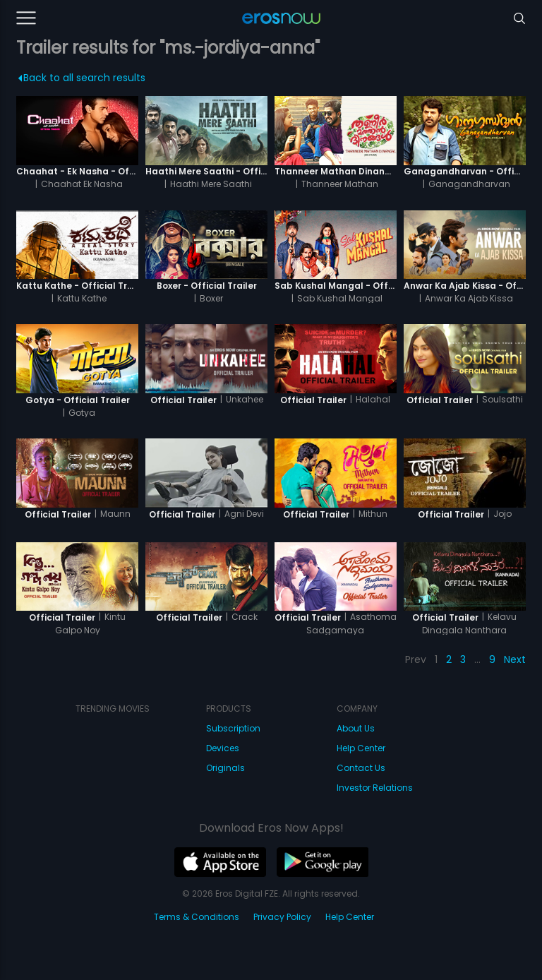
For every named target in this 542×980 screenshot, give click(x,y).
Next (515, 659)
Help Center (361, 748)
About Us (356, 728)
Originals (225, 768)
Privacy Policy (282, 917)
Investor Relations (375, 788)
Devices (223, 748)
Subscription (233, 728)
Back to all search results (82, 78)
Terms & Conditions (197, 917)
